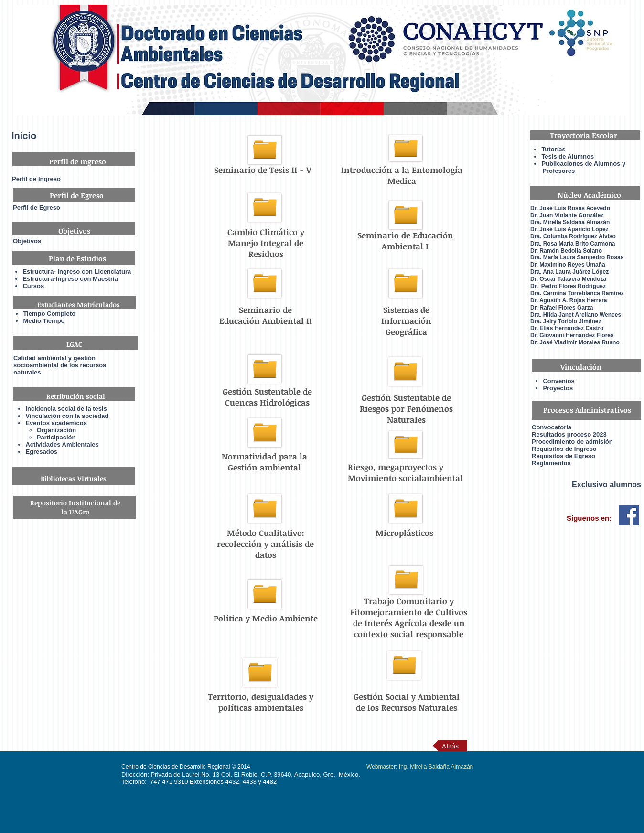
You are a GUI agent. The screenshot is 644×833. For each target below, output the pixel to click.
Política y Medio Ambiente (266, 618)
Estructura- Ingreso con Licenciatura (77, 272)
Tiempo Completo (49, 314)
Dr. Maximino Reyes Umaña (568, 265)
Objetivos (27, 241)
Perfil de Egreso (37, 208)
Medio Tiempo (44, 321)
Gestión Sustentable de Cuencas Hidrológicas (267, 397)
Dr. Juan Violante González (567, 215)
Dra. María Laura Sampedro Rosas (577, 257)
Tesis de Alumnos (568, 156)
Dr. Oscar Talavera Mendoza (568, 279)
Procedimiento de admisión (572, 442)
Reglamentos (551, 463)
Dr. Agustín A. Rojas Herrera (569, 300)
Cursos (33, 286)
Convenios (558, 381)
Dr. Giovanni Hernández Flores (572, 335)
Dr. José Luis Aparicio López (569, 229)
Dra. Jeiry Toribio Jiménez (566, 321)
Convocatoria (552, 427)
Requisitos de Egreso (563, 456)
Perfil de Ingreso (36, 179)
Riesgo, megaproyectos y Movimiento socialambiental (405, 472)
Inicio (24, 136)
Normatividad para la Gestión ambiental (264, 462)
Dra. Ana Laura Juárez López (569, 272)
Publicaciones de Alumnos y (583, 164)
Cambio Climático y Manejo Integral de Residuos (266, 243)
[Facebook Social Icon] (629, 515)
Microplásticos (404, 533)
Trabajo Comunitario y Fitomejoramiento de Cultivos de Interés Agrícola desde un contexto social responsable (409, 618)
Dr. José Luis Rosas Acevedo (570, 208)
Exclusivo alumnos (606, 485)
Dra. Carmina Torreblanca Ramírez (577, 293)
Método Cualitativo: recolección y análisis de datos (265, 544)
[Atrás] (450, 746)
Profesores (553, 171)
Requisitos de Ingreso (564, 449)
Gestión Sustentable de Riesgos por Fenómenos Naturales (406, 409)
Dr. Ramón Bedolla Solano (566, 251)
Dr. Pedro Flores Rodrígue (567, 286)
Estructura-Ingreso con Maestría (70, 279)
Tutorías (553, 149)
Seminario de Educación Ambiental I (405, 241)
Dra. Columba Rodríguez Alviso (573, 236)
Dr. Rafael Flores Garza (562, 308)
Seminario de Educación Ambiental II (266, 315)
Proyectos (558, 388)
